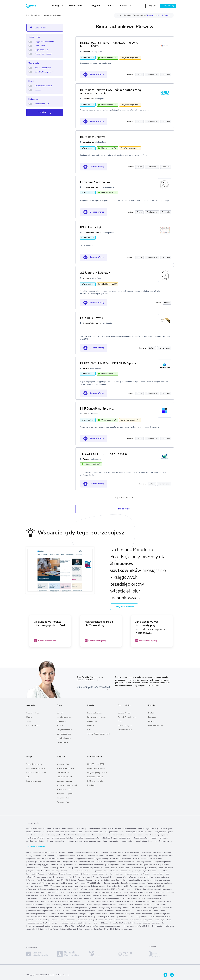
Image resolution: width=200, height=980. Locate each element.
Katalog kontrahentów (116, 865)
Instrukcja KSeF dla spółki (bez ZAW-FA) (43, 920)
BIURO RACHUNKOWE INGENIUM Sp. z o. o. (110, 363)
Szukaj (45, 112)
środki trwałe (143, 835)
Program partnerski (34, 781)
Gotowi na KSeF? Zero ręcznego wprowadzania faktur (62, 902)
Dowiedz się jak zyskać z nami (159, 15)
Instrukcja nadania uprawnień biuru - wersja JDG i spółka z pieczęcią (87, 920)
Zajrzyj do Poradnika (124, 607)
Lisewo (86, 278)
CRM (89, 730)
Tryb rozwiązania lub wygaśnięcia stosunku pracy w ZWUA (95, 892)
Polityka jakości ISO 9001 (97, 768)
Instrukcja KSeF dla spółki (129, 917)
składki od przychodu (144, 841)
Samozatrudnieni (33, 713)
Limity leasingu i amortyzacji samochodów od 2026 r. (120, 908)
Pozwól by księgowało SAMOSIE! (56, 880)
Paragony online (63, 802)
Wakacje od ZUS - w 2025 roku (58, 892)
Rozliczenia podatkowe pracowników (88, 868)
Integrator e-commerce (65, 768)
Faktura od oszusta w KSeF (137, 926)
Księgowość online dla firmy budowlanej (58, 859)
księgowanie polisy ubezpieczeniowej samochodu (88, 841)
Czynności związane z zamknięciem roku (149, 923)
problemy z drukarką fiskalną (63, 838)
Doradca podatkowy (43, 68)
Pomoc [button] (124, 5)
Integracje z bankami (64, 781)
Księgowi (95, 5)
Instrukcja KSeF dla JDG (107, 917)
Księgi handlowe (41, 50)
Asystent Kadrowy (125, 730)
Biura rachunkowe (33, 726)
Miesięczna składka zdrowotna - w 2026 (67, 923)
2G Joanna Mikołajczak (95, 273)
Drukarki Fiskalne (155, 859)
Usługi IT (60, 713)
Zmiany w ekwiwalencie (49, 929)
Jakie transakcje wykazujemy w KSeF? (157, 908)
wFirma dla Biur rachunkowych (99, 734)
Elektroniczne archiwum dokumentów (90, 865)
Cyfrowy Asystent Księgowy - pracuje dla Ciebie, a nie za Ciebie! (96, 880)
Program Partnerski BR (102, 877)
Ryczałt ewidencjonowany (71, 871)
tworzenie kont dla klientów (96, 832)
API (28, 777)
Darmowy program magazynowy (95, 874)
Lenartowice (89, 99)
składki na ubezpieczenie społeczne (116, 838)
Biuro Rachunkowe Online (36, 773)
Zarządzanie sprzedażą (162, 862)
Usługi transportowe (65, 730)
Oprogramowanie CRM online (138, 874)
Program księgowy (132, 853)
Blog (120, 721)
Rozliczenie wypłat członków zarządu (101, 905)
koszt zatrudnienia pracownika (101, 829)
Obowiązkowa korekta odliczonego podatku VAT (50, 624)
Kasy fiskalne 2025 (71, 889)
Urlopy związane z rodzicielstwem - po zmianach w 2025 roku (88, 895)
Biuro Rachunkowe (93, 137)
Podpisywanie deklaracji (36, 768)
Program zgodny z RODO (97, 773)
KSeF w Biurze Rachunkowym (120, 902)
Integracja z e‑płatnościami (67, 785)
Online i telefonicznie (43, 86)
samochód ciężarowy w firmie (99, 835)
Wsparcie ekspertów (34, 764)
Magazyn (91, 726)
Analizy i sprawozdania (44, 54)
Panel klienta (124, 868)
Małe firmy (30, 717)
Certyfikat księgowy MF (44, 72)
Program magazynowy (42, 877)
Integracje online (63, 764)
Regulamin (91, 785)
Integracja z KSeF (63, 798)
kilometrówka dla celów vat (74, 835)
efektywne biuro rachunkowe (124, 835)
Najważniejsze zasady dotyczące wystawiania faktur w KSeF (51, 926)
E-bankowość (126, 859)
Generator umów (50, 868)
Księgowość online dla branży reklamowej (92, 859)
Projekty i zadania (144, 862)
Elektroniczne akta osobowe (91, 862)
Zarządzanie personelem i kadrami (160, 868)
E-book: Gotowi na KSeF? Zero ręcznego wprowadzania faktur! (83, 914)
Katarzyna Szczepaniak (95, 182)
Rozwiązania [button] (76, 5)
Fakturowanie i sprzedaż (96, 717)
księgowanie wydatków (36, 829)
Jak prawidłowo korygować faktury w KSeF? (80, 908)
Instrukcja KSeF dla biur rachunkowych (155, 917)
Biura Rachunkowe (33, 15)
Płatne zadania (111, 868)
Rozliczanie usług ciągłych (38, 865)
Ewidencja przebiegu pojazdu (86, 853)
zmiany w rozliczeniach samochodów (129, 829)
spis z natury (114, 841)
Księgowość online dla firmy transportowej (140, 856)
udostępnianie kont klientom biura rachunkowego (63, 832)
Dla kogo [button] (56, 5)
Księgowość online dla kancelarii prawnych (105, 856)
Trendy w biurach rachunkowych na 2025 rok (147, 886)
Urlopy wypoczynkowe (159, 835)
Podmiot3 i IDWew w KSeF (121, 923)
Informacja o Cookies (95, 777)
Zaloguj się (152, 6)
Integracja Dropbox (64, 790)
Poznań (86, 369)
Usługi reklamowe (64, 738)
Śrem (85, 414)
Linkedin (151, 721)
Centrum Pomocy (124, 713)
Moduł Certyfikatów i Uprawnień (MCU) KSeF (116, 911)
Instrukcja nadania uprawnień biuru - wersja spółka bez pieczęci (140, 920)
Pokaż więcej (125, 509)
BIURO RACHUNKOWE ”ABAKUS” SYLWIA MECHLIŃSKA (109, 45)
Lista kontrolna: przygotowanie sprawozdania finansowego (100, 926)
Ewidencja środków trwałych (37, 853)
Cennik (110, 5)
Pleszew (87, 52)
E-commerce (62, 721)
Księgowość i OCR (35, 871)
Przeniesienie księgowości (118, 886)
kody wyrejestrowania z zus (39, 838)
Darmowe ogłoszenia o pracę (111, 853)
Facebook (152, 717)
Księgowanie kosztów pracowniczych (138, 880)
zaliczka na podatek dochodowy (145, 838)
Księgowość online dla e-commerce (41, 856)
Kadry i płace (40, 46)
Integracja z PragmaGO (66, 794)
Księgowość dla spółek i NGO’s (96, 929)
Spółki (29, 721)
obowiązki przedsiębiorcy (56, 841)
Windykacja (32, 862)
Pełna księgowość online (63, 877)
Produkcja (61, 726)
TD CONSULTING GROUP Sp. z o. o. (104, 454)
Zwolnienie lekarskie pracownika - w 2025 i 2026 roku (49, 911)
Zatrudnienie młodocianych (96, 902)
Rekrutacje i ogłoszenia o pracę (96, 871)
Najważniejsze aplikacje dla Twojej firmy (99, 624)
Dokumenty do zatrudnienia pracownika (149, 902)
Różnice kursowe (140, 859)
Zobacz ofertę (94, 75)
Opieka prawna (110, 862)
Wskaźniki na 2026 (126, 905)
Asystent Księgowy (125, 726)
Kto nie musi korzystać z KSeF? (84, 911)
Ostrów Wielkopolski (93, 187)
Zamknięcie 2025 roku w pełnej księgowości (45, 889)
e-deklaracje (82, 829)
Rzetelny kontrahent (64, 777)
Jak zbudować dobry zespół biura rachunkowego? (65, 905)
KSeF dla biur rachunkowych (121, 929)
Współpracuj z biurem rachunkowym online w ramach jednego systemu (78, 886)
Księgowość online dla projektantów (72, 856)
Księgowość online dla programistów (156, 853)
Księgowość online (94, 713)
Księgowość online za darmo (62, 853)
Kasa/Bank (114, 859)
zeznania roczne (68, 829)
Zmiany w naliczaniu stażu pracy (121, 914)
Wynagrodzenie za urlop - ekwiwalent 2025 (98, 889)
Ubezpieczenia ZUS (70, 862)
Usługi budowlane (64, 734)
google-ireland (128, 841)
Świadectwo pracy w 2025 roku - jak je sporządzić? (62, 898)
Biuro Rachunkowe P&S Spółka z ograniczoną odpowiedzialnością (110, 92)
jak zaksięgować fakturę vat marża (139, 832)
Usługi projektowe (64, 717)
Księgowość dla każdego (47, 874)
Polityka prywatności (95, 781)
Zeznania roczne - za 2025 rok (96, 923)
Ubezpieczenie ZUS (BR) (150, 865)
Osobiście (39, 90)
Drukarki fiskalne (63, 773)
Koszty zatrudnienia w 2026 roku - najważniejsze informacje (72, 917)
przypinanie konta (116, 832)
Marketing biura (138, 868)
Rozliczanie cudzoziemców (49, 862)
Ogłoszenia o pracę (51, 871)
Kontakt (151, 713)
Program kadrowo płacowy (70, 874)
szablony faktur (53, 829)
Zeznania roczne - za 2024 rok (129, 889)
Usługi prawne (62, 742)
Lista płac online (65, 868)
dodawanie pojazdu (53, 835)
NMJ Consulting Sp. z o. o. (97, 409)
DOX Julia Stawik (92, 318)
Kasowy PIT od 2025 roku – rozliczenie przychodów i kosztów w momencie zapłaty (112, 883)
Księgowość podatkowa (44, 42)
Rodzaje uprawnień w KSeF (50, 908)
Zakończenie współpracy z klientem (128, 895)
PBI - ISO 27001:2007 (96, 764)
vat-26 (40, 835)
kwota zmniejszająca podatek (88, 838)
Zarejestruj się (168, 6)
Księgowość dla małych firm (71, 929)
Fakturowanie (133, 865)
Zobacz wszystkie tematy (35, 847)
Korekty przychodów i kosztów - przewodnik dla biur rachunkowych (111, 898)
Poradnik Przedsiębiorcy (127, 717)
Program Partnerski (82, 877)
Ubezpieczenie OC (42, 104)
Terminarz (54, 865)
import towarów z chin (164, 841)
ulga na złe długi (152, 829)
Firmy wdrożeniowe (156, 726)
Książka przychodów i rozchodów (148, 871)
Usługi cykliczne (67, 865)
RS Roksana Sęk (91, 227)
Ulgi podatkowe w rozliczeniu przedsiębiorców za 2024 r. (143, 892)
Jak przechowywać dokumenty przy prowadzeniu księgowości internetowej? (151, 627)
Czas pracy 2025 (42, 886)
